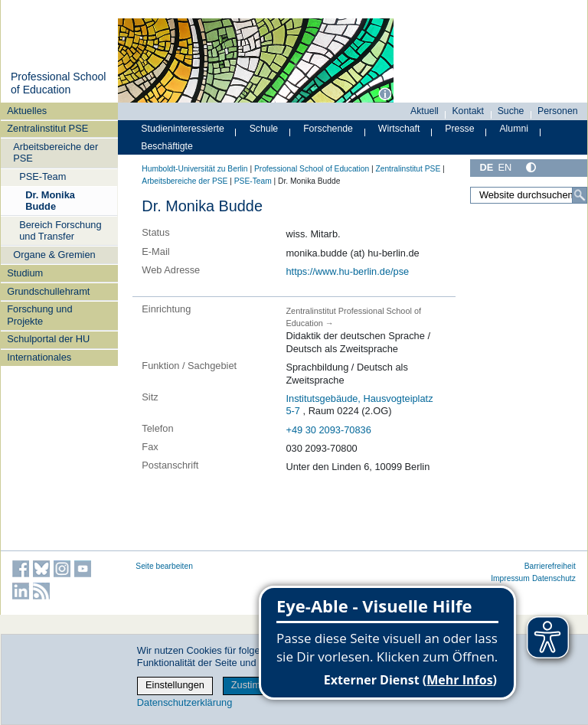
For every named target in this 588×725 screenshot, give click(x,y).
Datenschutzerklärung (185, 702)
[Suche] (580, 195)
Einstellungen (175, 685)
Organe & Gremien (54, 255)
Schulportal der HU (48, 339)
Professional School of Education (58, 83)
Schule (264, 129)
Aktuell (425, 111)
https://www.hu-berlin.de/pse (347, 271)
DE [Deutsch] (486, 167)
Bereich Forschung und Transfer (60, 230)
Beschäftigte (167, 146)
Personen (558, 111)
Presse (459, 129)
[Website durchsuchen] (529, 195)
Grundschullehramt (48, 291)
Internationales (39, 357)
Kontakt (468, 111)
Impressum (510, 578)
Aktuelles (27, 111)
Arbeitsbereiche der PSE (56, 152)
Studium (25, 273)
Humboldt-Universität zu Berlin (194, 169)
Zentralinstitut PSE (47, 128)
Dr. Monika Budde (50, 201)
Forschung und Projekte (39, 315)
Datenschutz (554, 578)
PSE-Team (42, 176)
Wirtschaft (399, 129)
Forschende (328, 129)
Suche (511, 111)
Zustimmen (255, 685)
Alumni (514, 129)
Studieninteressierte (182, 129)
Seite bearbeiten (164, 566)
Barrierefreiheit (550, 566)
